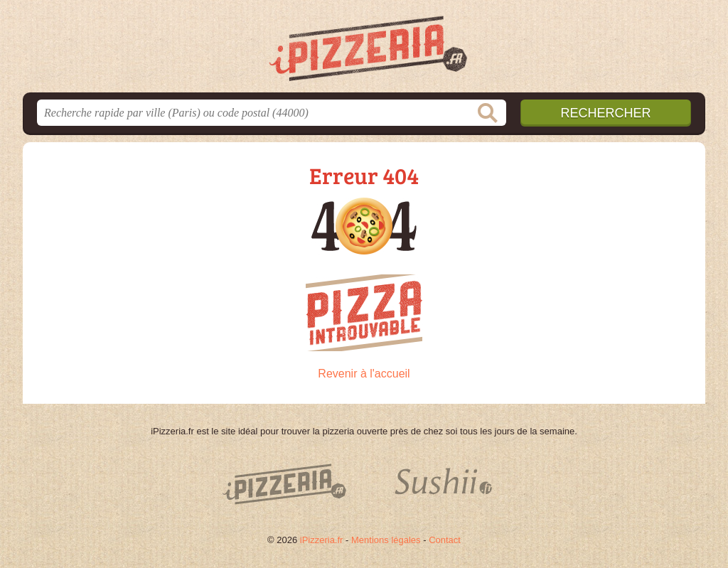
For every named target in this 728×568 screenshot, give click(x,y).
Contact (445, 540)
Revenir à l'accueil (364, 374)
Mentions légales (386, 540)
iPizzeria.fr (322, 540)
